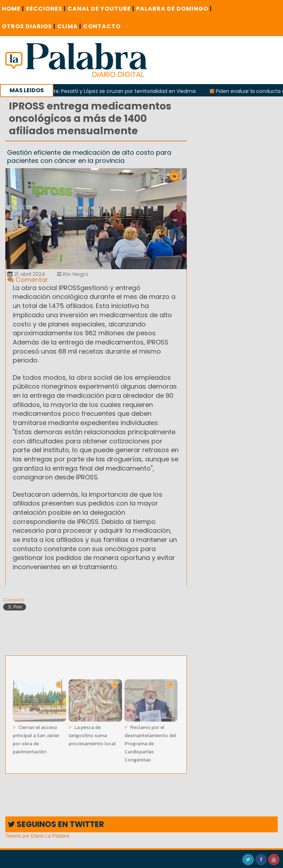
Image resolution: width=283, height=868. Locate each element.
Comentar (28, 280)
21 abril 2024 (26, 274)
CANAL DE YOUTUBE (101, 9)
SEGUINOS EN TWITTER (56, 824)
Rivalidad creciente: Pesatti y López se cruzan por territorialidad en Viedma (106, 91)
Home (13, 9)
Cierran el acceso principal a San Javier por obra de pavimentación (36, 738)
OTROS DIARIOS (29, 26)
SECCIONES (46, 9)
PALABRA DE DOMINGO (174, 9)
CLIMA (69, 26)
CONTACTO (102, 26)
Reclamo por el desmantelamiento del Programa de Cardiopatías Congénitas (150, 742)
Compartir (12, 600)
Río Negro (73, 274)
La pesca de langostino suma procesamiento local (92, 734)
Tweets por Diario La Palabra (37, 836)
